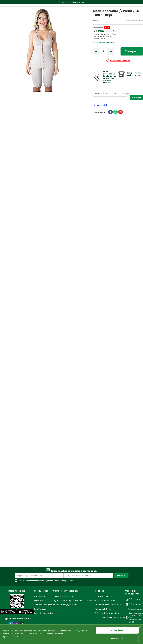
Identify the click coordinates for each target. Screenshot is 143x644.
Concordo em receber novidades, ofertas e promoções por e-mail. (46, 581)
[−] (96, 51)
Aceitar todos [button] (117, 630)
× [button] (140, 627)
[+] (111, 51)
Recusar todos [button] (117, 638)
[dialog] (71, 634)
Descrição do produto (103, 42)
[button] (48, 637)
